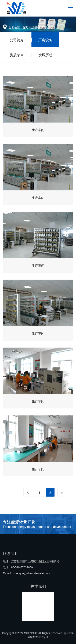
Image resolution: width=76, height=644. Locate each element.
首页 (25, 27)
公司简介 (17, 40)
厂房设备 (47, 27)
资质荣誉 (17, 55)
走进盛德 (35, 27)
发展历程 (45, 55)
